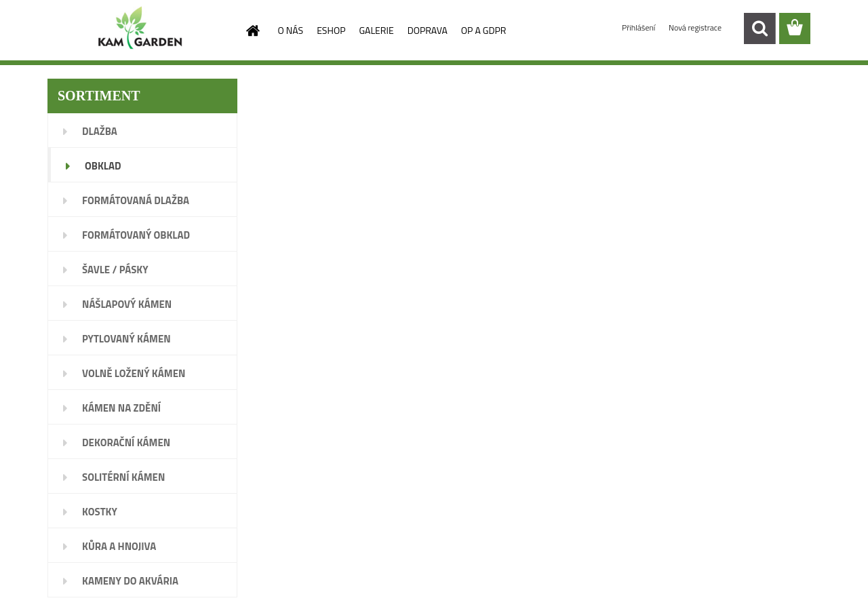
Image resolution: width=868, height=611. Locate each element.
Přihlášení (639, 27)
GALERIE (376, 30)
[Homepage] (252, 31)
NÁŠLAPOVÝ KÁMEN (127, 304)
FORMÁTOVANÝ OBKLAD (136, 235)
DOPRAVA (428, 30)
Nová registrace (695, 27)
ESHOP (331, 30)
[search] (759, 28)
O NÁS (291, 30)
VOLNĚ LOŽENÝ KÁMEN (134, 373)
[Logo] (141, 29)
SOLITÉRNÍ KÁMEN (123, 477)
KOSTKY (100, 512)
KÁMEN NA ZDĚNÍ (121, 408)
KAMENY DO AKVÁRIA (130, 581)
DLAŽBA (100, 131)
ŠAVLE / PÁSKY (115, 270)
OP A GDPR (484, 30)
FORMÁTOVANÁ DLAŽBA (136, 200)
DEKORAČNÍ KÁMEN (126, 442)
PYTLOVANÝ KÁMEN (126, 339)
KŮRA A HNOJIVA (119, 546)
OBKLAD (103, 166)
